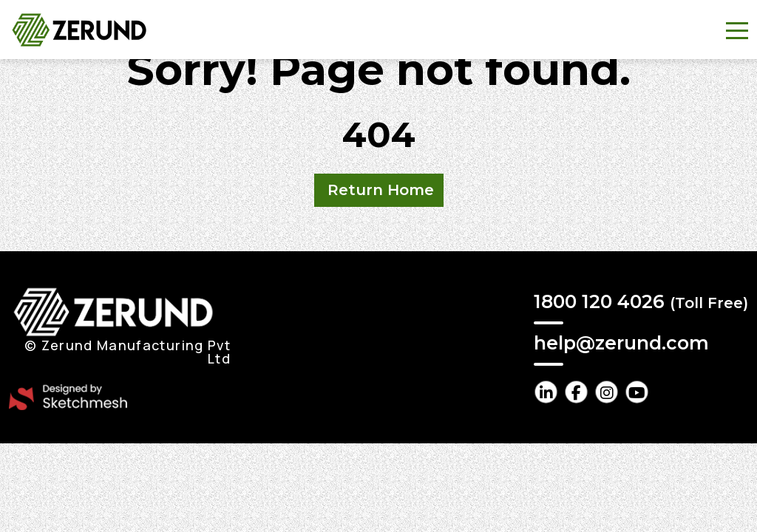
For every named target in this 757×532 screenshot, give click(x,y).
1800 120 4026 (641, 301)
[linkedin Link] (546, 392)
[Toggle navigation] (737, 30)
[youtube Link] (637, 392)
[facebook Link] (576, 392)
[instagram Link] (607, 392)
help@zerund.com (621, 343)
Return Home (381, 190)
